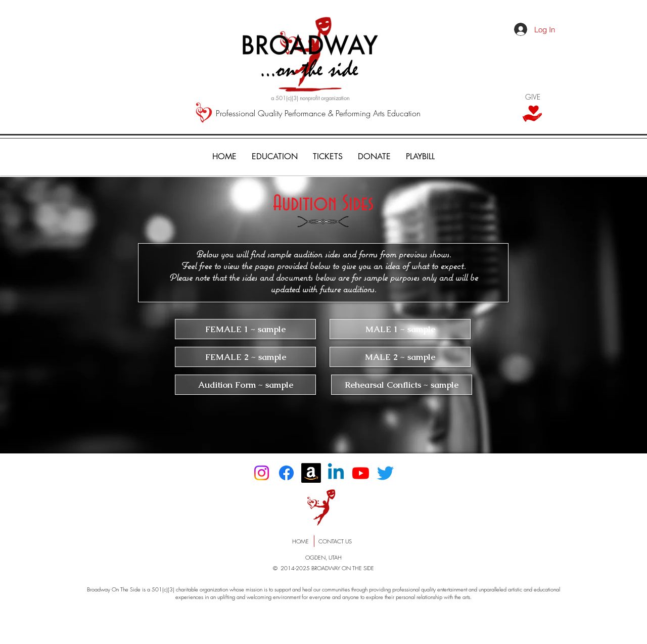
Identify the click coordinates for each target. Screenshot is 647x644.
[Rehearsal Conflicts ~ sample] (402, 385)
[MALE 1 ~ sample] (400, 329)
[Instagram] (262, 473)
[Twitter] (385, 473)
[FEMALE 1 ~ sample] (245, 329)
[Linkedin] (336, 473)
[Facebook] (286, 473)
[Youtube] (361, 473)
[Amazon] (311, 473)
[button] (328, 156)
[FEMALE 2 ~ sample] (245, 357)
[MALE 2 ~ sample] (400, 357)
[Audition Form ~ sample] (245, 385)
